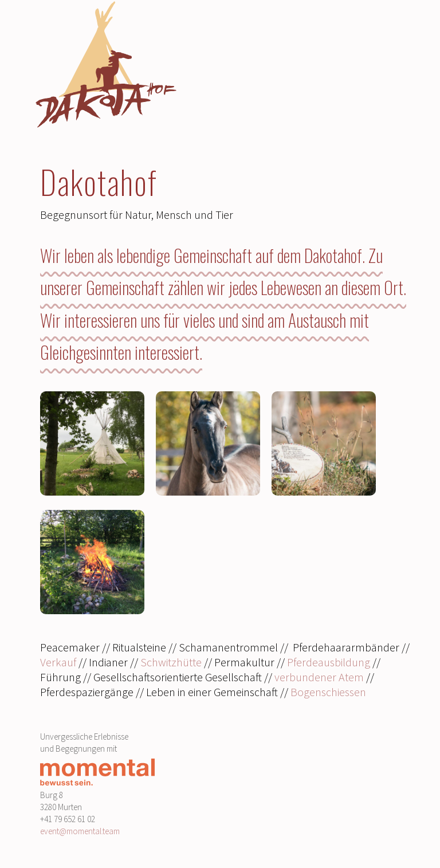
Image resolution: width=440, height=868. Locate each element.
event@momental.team (80, 831)
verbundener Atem (319, 677)
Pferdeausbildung (329, 662)
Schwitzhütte (171, 662)
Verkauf (59, 662)
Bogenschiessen (328, 692)
